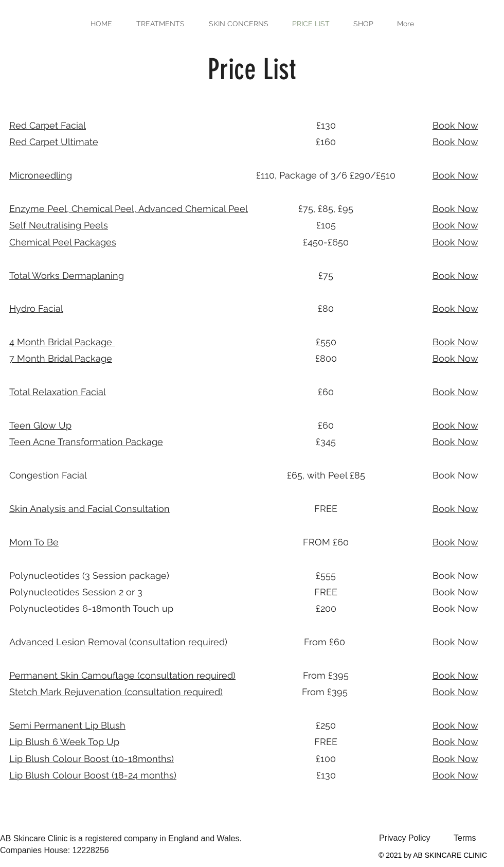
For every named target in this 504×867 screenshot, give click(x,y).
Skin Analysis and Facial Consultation (89, 509)
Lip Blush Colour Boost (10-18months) (92, 759)
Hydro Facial (36, 308)
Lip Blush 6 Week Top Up (64, 742)
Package (86, 442)
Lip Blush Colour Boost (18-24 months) (93, 775)
